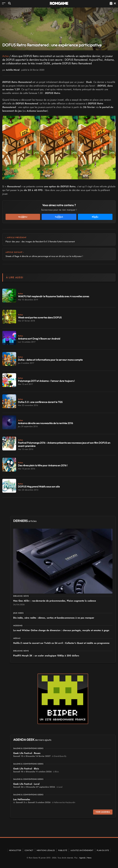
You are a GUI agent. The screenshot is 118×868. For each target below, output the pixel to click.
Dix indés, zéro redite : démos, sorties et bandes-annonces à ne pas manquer (54, 618)
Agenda (82, 858)
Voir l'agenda (103, 812)
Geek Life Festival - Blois (26, 769)
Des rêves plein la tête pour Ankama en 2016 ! (43, 465)
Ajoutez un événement (82, 850)
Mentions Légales (46, 850)
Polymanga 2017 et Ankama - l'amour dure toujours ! (46, 381)
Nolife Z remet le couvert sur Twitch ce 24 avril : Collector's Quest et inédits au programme (61, 643)
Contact (29, 850)
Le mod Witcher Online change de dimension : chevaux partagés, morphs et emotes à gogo (61, 630)
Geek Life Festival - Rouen (27, 753)
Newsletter (15, 850)
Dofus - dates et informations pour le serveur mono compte (50, 360)
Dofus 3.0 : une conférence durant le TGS (40, 402)
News (89, 858)
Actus (5, 56)
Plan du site (103, 850)
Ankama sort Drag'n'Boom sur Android (39, 339)
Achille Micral (13, 70)
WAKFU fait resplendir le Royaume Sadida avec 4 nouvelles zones (54, 296)
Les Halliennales (22, 799)
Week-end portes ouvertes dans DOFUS (40, 317)
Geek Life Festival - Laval (26, 784)
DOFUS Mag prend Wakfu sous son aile (39, 487)
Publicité (63, 850)
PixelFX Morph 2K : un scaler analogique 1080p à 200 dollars (46, 656)
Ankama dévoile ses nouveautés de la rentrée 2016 (45, 423)
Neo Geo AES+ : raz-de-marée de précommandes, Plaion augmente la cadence (55, 601)
